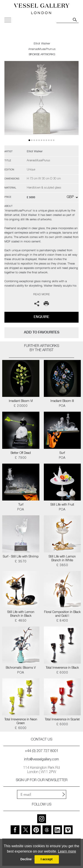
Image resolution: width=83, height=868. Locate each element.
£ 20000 (21, 406)
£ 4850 (21, 621)
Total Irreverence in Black (62, 668)
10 (54, 140)
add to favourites (42, 332)
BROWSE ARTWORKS (42, 55)
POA (62, 406)
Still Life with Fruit (62, 505)
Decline (26, 859)
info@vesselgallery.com (41, 760)
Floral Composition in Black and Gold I (62, 614)
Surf (62, 453)
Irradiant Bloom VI (21, 401)
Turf (21, 505)
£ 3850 (62, 565)
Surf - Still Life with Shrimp (21, 557)
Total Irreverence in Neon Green (21, 722)
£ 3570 (21, 562)
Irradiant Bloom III (62, 401)
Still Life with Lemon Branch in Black (21, 614)
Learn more (67, 851)
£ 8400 (62, 621)
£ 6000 (62, 673)
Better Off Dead (21, 453)
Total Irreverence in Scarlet (62, 720)
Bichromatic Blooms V (21, 668)
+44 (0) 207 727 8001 (42, 751)
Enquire (41, 317)
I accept (47, 859)
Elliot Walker (42, 44)
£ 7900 (21, 458)
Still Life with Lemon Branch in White (62, 559)
